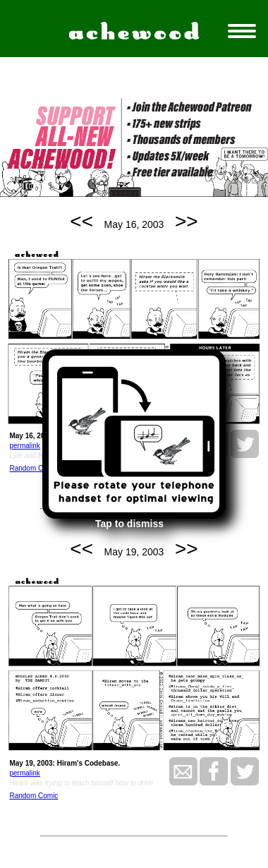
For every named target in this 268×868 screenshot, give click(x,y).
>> (187, 221)
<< (81, 221)
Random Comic (33, 468)
